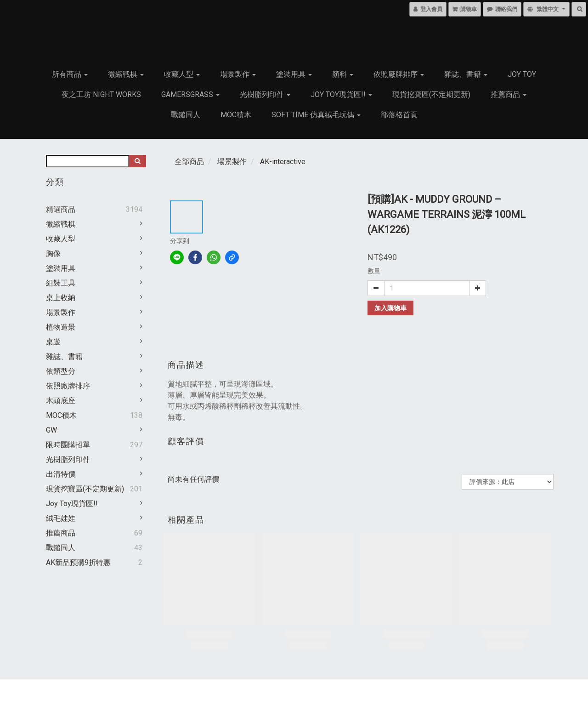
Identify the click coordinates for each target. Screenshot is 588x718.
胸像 (53, 254)
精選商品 (61, 209)
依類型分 (61, 371)
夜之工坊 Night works (101, 94)
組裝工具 (61, 283)
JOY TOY (522, 74)
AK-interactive (283, 162)
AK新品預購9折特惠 (78, 562)
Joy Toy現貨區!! (341, 94)
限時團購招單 (68, 445)
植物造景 (61, 327)
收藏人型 (182, 74)
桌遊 (53, 342)
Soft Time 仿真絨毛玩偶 (316, 115)
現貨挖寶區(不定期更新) (431, 94)
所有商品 (70, 74)
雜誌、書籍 (466, 74)
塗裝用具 (294, 74)
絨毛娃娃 (61, 518)
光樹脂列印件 (265, 94)
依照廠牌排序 (399, 74)
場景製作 (238, 74)
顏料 (343, 74)
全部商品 (189, 162)
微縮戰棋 (126, 74)
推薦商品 (509, 94)
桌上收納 (61, 298)
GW (51, 430)
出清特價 (61, 474)
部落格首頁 (399, 115)
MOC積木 (236, 115)
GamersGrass (190, 94)
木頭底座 (61, 401)
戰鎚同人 (186, 115)
